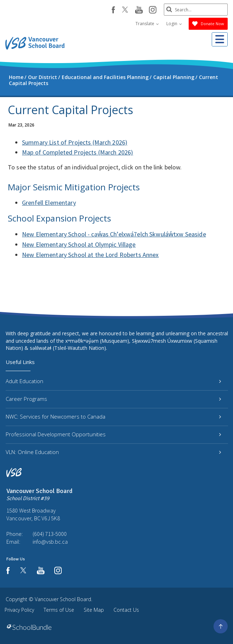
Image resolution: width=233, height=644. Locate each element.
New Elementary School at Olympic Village (79, 244)
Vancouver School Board (63, 599)
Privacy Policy (19, 610)
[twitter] (125, 10)
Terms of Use (59, 610)
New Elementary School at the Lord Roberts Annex (90, 255)
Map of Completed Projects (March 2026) (77, 152)
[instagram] (153, 10)
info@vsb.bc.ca (50, 542)
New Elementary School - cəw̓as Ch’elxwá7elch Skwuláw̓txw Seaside (114, 234)
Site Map (94, 610)
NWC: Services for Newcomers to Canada (113, 416)
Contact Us (126, 610)
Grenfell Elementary (49, 203)
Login (174, 24)
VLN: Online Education (113, 452)
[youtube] (139, 10)
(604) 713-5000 (50, 534)
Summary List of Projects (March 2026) (75, 142)
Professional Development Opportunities (113, 434)
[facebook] (113, 10)
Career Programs (113, 399)
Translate (147, 24)
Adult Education (113, 381)
